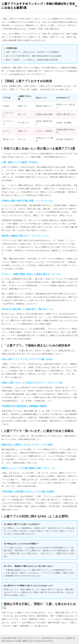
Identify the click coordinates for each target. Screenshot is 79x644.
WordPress (49, 641)
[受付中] (76, 6)
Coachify (32, 641)
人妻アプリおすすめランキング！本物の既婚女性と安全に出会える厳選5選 (38, 6)
